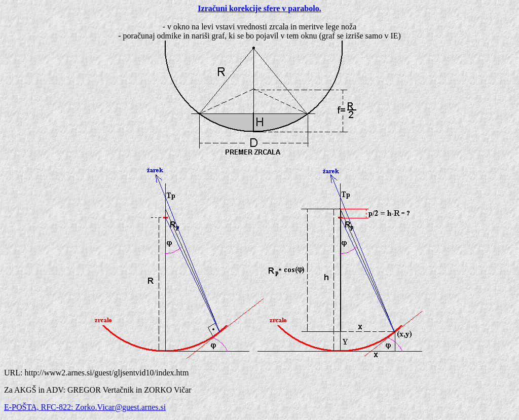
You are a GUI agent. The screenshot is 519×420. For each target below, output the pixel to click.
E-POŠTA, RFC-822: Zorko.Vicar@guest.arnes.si (85, 407)
